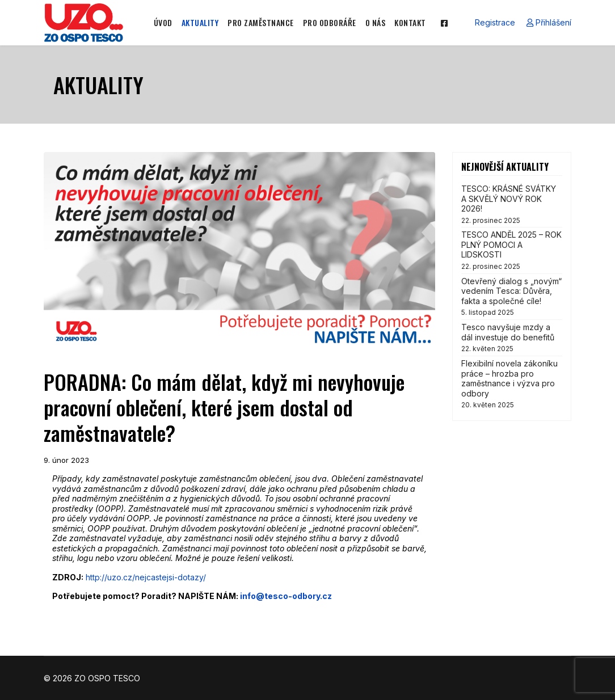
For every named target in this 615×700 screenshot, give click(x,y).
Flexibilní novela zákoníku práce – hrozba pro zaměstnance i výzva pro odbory (512, 384)
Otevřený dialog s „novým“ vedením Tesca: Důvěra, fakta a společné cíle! (512, 297)
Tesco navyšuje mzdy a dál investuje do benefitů (512, 338)
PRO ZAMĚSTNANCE (261, 23)
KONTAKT (410, 23)
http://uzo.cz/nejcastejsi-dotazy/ (146, 577)
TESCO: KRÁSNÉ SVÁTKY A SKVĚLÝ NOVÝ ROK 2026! (512, 204)
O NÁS (376, 23)
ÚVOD (163, 23)
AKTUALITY (200, 23)
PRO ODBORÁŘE (330, 23)
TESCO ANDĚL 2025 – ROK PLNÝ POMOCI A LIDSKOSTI (512, 250)
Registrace (495, 22)
